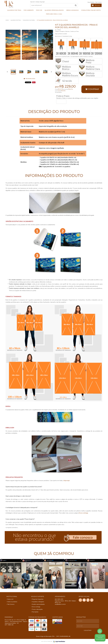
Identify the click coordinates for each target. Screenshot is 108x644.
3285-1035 (59, 599)
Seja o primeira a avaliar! (61, 34)
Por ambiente (29, 10)
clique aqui (66, 481)
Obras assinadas (72, 10)
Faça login (42, 2)
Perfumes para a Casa (54, 14)
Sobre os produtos (12, 602)
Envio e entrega (83, 513)
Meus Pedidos (91, 2)
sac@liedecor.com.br (60, 604)
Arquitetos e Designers (38, 602)
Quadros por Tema (14, 10)
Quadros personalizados (54, 10)
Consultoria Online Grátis (91, 10)
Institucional (12, 597)
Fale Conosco (98, 2)
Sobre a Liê (10, 599)
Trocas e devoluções (37, 609)
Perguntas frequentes (38, 599)
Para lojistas (35, 612)
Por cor (39, 10)
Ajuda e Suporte (38, 597)
